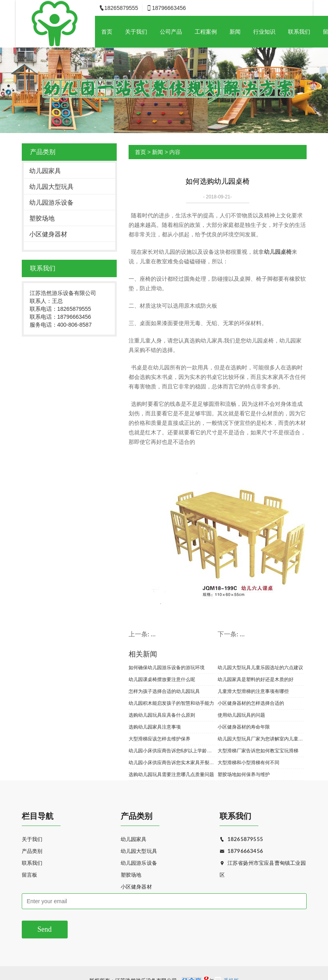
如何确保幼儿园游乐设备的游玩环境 (167, 668)
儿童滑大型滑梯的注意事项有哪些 (253, 691)
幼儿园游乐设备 (51, 203)
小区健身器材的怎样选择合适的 (251, 703)
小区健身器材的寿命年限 (244, 727)
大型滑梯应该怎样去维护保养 (159, 739)
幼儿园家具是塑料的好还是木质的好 (256, 679)
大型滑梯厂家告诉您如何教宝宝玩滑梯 (258, 751)
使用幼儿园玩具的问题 (241, 715)
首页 (107, 32)
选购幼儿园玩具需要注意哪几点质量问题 (171, 774)
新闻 (235, 32)
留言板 (30, 875)
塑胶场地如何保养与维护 (244, 774)
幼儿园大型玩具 (51, 187)
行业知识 (264, 32)
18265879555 (241, 840)
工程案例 (206, 32)
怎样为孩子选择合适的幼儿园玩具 (164, 691)
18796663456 (241, 852)
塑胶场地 (42, 218)
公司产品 (171, 32)
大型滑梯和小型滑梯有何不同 (248, 763)
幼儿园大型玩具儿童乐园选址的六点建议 (260, 668)
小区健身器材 (48, 234)
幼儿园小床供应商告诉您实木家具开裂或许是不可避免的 (172, 763)
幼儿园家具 (45, 171)
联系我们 (299, 32)
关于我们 (136, 32)
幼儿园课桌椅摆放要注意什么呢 (162, 679)
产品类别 (32, 852)
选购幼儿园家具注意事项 (155, 727)
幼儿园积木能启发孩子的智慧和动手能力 (171, 703)
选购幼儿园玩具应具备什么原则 (162, 715)
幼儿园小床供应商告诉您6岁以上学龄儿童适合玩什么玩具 (172, 751)
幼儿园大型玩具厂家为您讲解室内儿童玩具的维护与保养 (261, 739)
